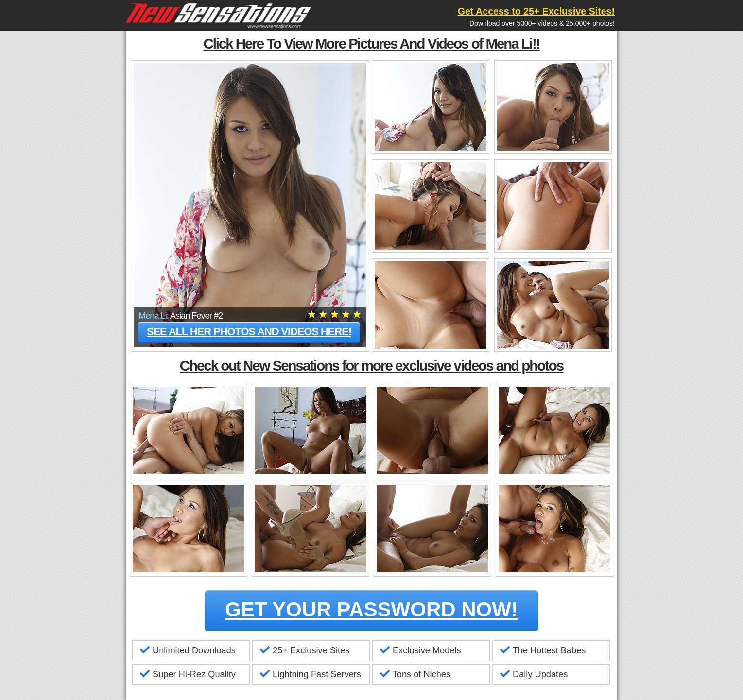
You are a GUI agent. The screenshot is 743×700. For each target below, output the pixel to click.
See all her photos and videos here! (249, 332)
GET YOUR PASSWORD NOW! (371, 609)
